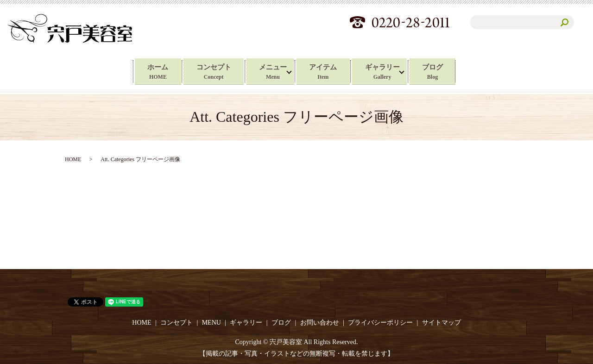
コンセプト (206, 71)
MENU (211, 321)
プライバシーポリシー (380, 321)
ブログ (446, 71)
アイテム (326, 71)
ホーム (144, 71)
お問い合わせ (320, 321)
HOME (73, 157)
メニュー (271, 71)
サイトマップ (442, 321)
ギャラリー (392, 71)
